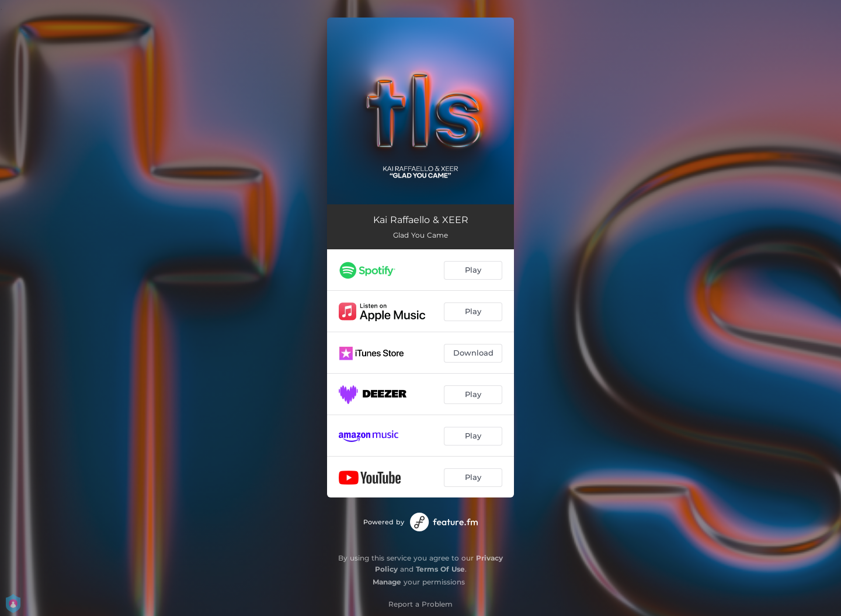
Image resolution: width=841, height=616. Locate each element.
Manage (387, 582)
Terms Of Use (440, 569)
